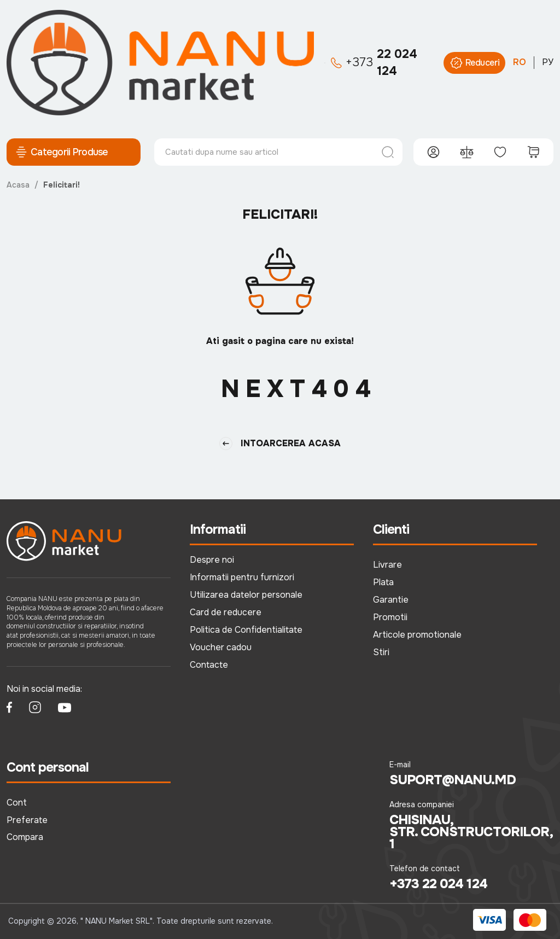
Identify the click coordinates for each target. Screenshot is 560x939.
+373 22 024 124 (438, 884)
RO (520, 62)
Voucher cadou (221, 647)
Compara (25, 837)
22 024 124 (374, 63)
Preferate (27, 820)
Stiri (381, 652)
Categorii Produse (62, 152)
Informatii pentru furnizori (242, 577)
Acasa (18, 185)
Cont (17, 803)
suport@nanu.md (453, 780)
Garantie (391, 600)
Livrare (387, 565)
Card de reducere (226, 612)
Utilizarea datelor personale (246, 595)
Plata (383, 582)
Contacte (209, 665)
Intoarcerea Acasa (280, 444)
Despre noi (212, 560)
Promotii (390, 617)
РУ (548, 62)
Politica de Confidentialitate (246, 630)
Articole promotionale (417, 635)
